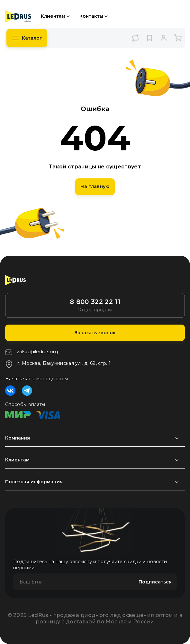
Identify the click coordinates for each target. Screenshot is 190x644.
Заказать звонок (95, 333)
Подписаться (155, 582)
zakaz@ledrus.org (32, 352)
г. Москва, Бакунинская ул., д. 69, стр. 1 (58, 364)
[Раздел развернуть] (95, 438)
